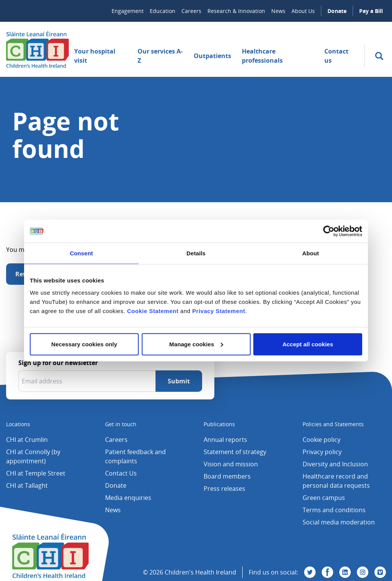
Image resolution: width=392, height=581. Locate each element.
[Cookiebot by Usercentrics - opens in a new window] (329, 231)
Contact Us (121, 473)
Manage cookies (196, 344)
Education (163, 11)
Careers (191, 11)
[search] (379, 56)
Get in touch (121, 424)
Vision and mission (231, 464)
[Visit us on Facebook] (327, 572)
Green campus (324, 498)
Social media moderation (339, 522)
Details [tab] (196, 253)
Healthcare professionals (262, 56)
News (278, 11)
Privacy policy (322, 452)
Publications (219, 424)
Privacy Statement (219, 311)
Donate (337, 11)
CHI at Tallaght (27, 485)
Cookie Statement (153, 311)
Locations (18, 424)
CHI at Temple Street (36, 473)
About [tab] (311, 253)
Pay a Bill (371, 11)
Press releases (224, 488)
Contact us (336, 56)
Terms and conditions (334, 510)
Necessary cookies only (84, 344)
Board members (227, 476)
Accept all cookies (308, 344)
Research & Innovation (236, 11)
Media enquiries (128, 498)
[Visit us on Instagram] (363, 572)
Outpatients (212, 56)
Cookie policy (322, 440)
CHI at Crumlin (27, 440)
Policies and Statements (333, 424)
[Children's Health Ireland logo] (37, 49)
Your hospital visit (95, 56)
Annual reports (225, 440)
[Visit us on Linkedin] (345, 572)
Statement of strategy (235, 452)
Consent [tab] (82, 253)
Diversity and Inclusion (335, 464)
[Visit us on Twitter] (310, 572)
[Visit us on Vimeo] (380, 572)
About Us (303, 11)
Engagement (128, 11)
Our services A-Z (160, 56)
